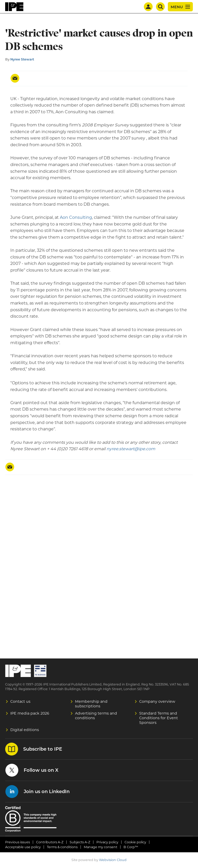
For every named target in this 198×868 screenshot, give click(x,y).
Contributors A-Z (50, 842)
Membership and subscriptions (91, 704)
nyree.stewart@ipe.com (131, 449)
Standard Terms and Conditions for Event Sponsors (159, 718)
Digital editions (25, 730)
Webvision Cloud (113, 860)
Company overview (157, 701)
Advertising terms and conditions (96, 716)
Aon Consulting (76, 217)
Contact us (20, 701)
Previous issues (18, 842)
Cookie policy (135, 842)
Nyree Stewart (22, 59)
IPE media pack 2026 (30, 713)
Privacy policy (107, 842)
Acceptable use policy (23, 847)
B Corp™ (131, 847)
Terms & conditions (62, 847)
